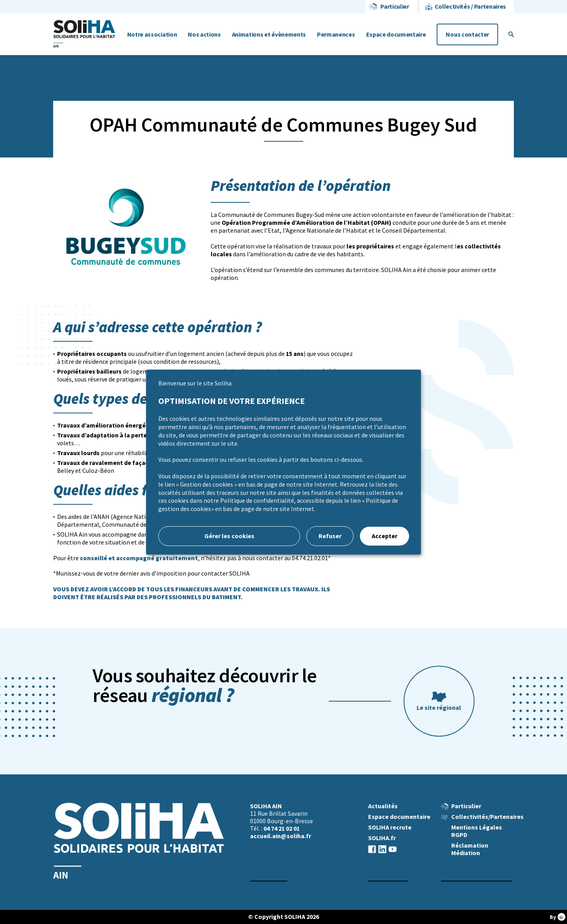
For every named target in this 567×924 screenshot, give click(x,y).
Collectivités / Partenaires (470, 6)
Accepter (384, 536)
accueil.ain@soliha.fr (281, 836)
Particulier (395, 6)
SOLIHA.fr (382, 838)
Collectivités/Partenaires (487, 817)
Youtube (393, 849)
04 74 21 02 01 (282, 829)
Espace (396, 34)
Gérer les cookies (229, 536)
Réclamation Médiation (470, 849)
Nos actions (204, 34)
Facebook (372, 849)
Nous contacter (467, 34)
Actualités (383, 806)
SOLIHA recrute (390, 827)
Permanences (336, 34)
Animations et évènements (269, 34)
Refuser (330, 536)
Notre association (152, 34)
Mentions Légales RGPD (477, 831)
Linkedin (382, 849)
